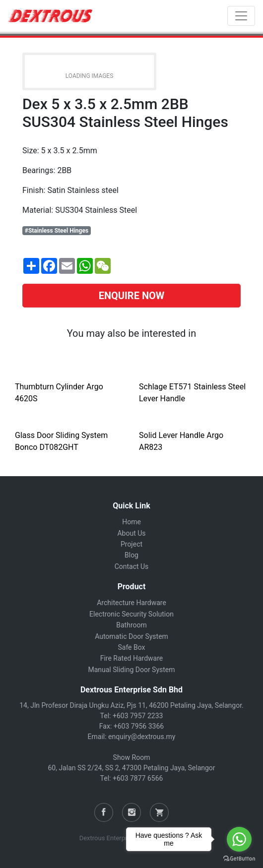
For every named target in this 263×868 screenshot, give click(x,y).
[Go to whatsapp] (239, 839)
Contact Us (132, 566)
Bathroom (131, 625)
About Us (131, 533)
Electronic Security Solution (131, 614)
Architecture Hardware (131, 603)
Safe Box (131, 647)
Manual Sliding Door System (131, 670)
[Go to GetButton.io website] (239, 858)
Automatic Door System (131, 636)
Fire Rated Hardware (132, 658)
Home (131, 522)
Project (131, 544)
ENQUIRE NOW (132, 296)
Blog (131, 555)
